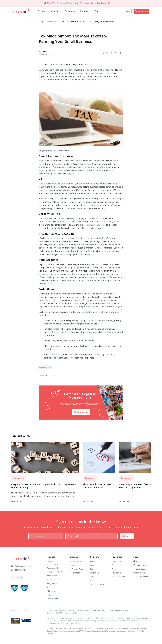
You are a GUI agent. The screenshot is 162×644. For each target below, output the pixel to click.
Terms (24, 611)
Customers (95, 573)
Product (41, 11)
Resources (84, 11)
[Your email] (92, 536)
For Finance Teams (76, 569)
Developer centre (119, 577)
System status (139, 573)
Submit (127, 536)
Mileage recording (54, 572)
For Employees (75, 561)
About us (94, 561)
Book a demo (141, 11)
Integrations (52, 583)
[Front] (20, 11)
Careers (93, 577)
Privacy (14, 611)
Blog (41, 22)
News (92, 581)
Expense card (52, 568)
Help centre (116, 573)
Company (69, 11)
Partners (94, 569)
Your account (140, 565)
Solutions (55, 11)
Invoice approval (54, 576)
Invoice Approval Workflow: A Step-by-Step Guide (135, 486)
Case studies (117, 561)
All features (51, 591)
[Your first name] (46, 536)
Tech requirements (141, 577)
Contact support (140, 569)
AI (48, 587)
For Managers (74, 565)
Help (137, 561)
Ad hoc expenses (54, 579)
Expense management (52, 563)
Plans (97, 11)
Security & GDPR (97, 584)
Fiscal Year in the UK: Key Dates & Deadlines (97, 486)
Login (127, 11)
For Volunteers (74, 573)
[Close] (158, 3)
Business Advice (52, 22)
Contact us (95, 565)
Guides (115, 569)
